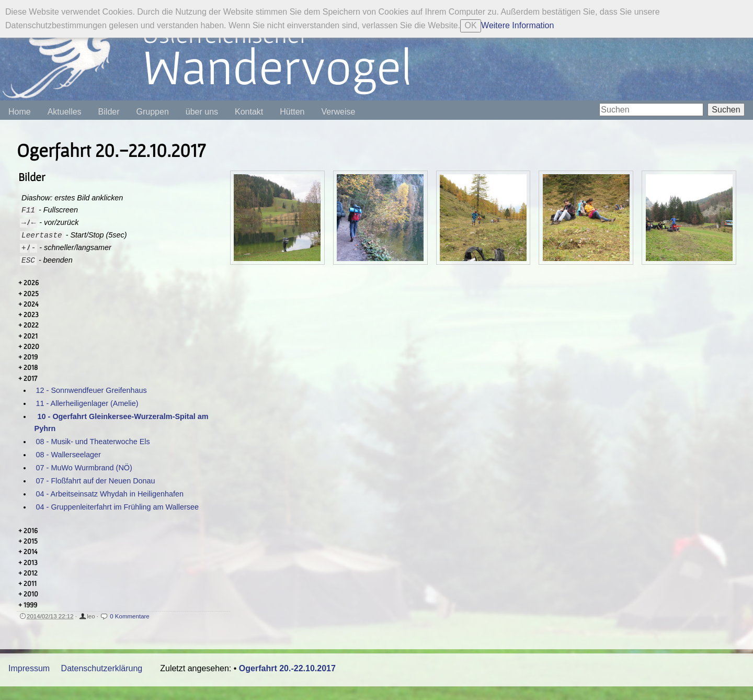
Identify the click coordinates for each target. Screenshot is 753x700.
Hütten (292, 112)
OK (471, 25)
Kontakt (249, 112)
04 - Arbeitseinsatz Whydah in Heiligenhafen (110, 494)
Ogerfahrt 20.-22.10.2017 (287, 668)
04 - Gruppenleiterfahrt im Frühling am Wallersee (117, 507)
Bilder (109, 112)
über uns (202, 112)
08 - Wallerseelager (69, 455)
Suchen (726, 110)
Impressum (29, 668)
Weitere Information (517, 25)
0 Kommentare (130, 616)
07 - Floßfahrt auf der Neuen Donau (96, 481)
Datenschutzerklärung (102, 668)
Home (20, 112)
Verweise (338, 112)
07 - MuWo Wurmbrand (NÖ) (84, 468)
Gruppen (153, 112)
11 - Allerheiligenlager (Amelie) (87, 403)
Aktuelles (65, 112)
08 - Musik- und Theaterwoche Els (93, 442)
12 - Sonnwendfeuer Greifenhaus (92, 390)
